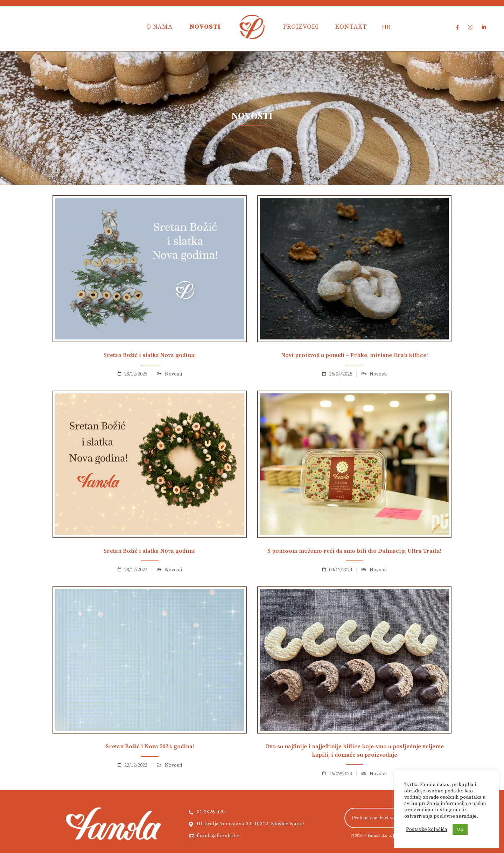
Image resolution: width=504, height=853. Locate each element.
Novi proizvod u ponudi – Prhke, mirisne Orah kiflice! (354, 355)
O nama (159, 27)
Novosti (205, 27)
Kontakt (351, 27)
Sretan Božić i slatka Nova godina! (150, 355)
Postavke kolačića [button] (427, 830)
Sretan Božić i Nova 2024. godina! (150, 747)
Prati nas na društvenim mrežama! (389, 818)
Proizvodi (301, 27)
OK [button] (460, 829)
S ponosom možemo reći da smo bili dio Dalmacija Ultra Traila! (354, 551)
